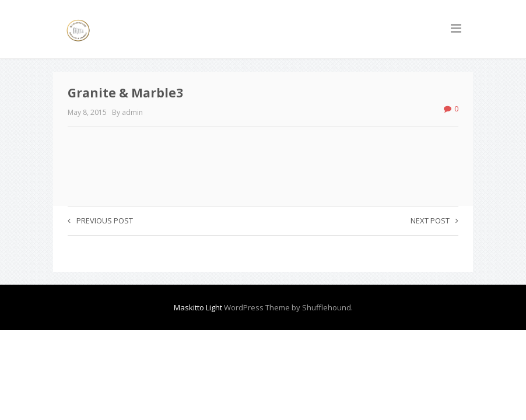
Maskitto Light (198, 307)
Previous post (100, 220)
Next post (434, 220)
